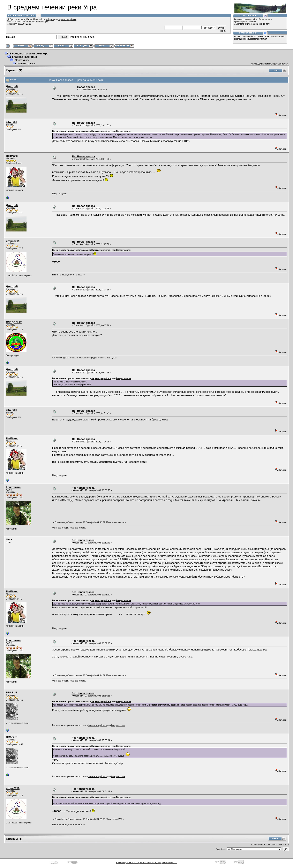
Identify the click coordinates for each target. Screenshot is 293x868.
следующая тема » (279, 64)
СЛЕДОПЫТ (14, 322)
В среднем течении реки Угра (29, 54)
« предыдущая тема (260, 64)
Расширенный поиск (82, 37)
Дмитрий (12, 86)
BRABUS (12, 692)
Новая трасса (26, 63)
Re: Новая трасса (83, 123)
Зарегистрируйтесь (243, 24)
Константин (14, 487)
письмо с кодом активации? (36, 22)
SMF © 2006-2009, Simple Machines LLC (158, 863)
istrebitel (12, 122)
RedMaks (12, 156)
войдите (50, 19)
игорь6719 (13, 241)
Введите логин (264, 24)
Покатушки (22, 60)
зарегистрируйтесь (67, 19)
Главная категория (25, 57)
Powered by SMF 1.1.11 (127, 863)
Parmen (263, 39)
